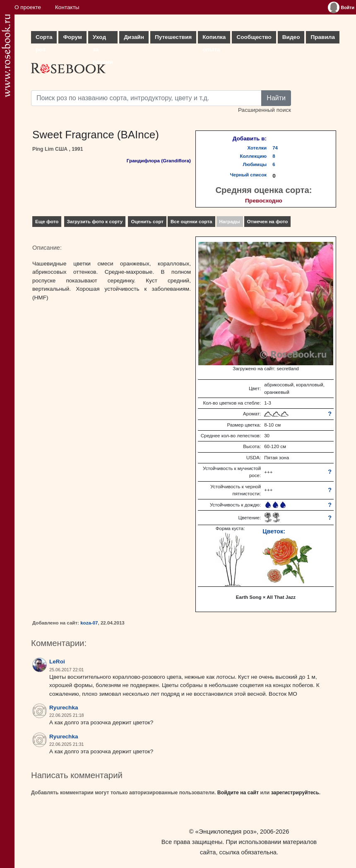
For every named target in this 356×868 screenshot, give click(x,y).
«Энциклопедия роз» (226, 831)
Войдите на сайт (238, 793)
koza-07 (89, 623)
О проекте (28, 7)
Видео (291, 37)
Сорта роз (44, 39)
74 (275, 148)
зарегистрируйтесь (295, 793)
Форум (72, 37)
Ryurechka (64, 708)
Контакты (67, 7)
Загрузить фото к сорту (95, 222)
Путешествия (173, 37)
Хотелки (257, 148)
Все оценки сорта (191, 222)
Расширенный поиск (265, 110)
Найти (276, 98)
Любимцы (255, 164)
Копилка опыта (214, 39)
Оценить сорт (147, 222)
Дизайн (134, 37)
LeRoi (57, 662)
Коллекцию (254, 156)
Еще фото (47, 222)
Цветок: (274, 531)
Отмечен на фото (268, 222)
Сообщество (254, 37)
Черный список (248, 175)
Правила (323, 37)
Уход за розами (103, 39)
